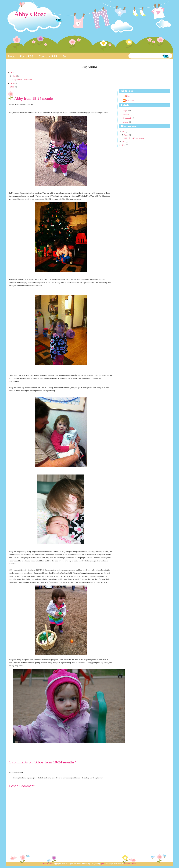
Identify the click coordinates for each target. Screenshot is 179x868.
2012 (12, 72)
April (15, 76)
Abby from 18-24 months (22, 80)
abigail (126, 111)
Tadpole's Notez (130, 863)
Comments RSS (48, 56)
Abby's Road (31, 14)
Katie (128, 96)
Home (11, 56)
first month (127, 118)
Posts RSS (27, 56)
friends (126, 122)
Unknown (130, 100)
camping (126, 114)
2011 (12, 83)
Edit (65, 56)
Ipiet (102, 863)
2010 (12, 87)
